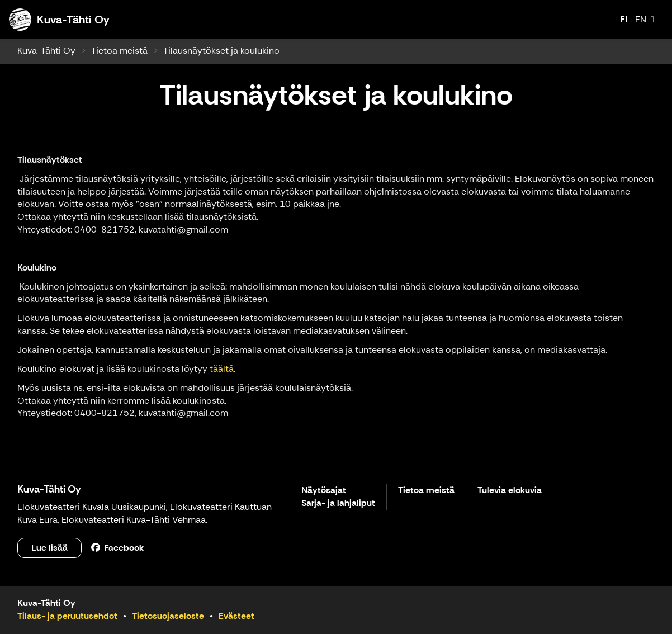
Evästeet (236, 616)
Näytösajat (324, 491)
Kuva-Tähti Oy (46, 51)
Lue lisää (49, 548)
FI (624, 19)
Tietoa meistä (119, 51)
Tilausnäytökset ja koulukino (221, 51)
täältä (222, 369)
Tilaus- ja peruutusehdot (67, 616)
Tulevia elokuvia (510, 491)
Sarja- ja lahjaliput (338, 503)
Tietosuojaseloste (168, 616)
